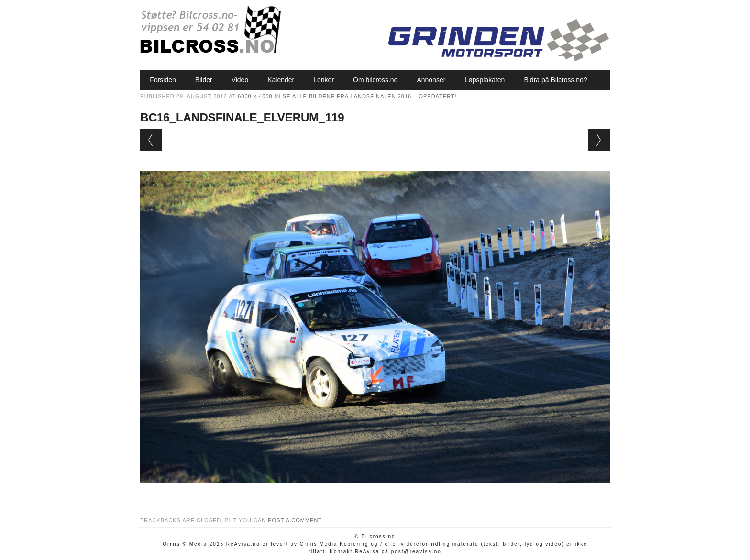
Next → (599, 140)
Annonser (431, 80)
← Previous (151, 140)
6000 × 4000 (255, 96)
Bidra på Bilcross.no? (555, 80)
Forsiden (163, 80)
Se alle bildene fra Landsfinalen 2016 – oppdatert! (370, 96)
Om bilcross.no (375, 80)
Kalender (281, 80)
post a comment (295, 520)
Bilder (204, 80)
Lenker (324, 80)
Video (240, 80)
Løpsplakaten (485, 80)
